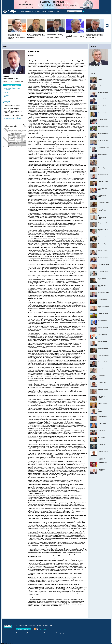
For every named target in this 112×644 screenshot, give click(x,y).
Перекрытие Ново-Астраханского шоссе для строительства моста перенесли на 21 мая (94, 36)
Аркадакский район (103, 258)
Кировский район (103, 113)
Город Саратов (102, 85)
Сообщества (51, 11)
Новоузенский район (104, 202)
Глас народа (29, 11)
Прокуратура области (101, 411)
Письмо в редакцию (24, 629)
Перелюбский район (103, 369)
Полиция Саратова (103, 451)
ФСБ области (102, 438)
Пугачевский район (103, 362)
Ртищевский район (103, 182)
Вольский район (102, 154)
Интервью (6, 94)
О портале (47, 633)
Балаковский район (103, 140)
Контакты (53, 633)
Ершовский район (103, 168)
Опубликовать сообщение (12, 85)
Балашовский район (103, 147)
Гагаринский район (103, 223)
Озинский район (102, 300)
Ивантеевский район (104, 293)
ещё (58, 11)
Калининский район (103, 175)
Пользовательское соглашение (35, 633)
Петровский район (103, 161)
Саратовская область (101, 79)
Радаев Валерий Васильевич (12, 88)
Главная (21, 11)
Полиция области (103, 416)
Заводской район (103, 106)
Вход (107, 11)
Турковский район (103, 341)
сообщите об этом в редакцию (12, 118)
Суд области (101, 444)
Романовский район (103, 355)
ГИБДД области (102, 423)
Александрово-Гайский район (102, 210)
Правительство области (102, 383)
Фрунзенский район (103, 127)
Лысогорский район (103, 314)
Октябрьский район (103, 92)
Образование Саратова (102, 470)
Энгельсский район (103, 134)
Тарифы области (103, 403)
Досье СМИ (7, 103)
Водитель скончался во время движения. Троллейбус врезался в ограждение (36, 36)
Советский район (103, 334)
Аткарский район (103, 251)
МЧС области (102, 431)
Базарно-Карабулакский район (102, 217)
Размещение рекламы (62, 633)
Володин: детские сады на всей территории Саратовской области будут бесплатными (75, 36)
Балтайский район (103, 272)
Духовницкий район (103, 244)
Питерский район (103, 376)
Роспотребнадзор (103, 463)
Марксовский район (103, 348)
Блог (5, 97)
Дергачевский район (103, 264)
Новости (44, 11)
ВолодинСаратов (94, 66)
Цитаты (5, 91)
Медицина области (103, 389)
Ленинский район (103, 99)
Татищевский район (103, 321)
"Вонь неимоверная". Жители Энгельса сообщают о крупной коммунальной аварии (55, 36)
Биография (6, 101)
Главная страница (21, 633)
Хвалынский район (103, 327)
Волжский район (102, 120)
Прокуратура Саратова (101, 459)
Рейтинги (37, 11)
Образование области (102, 397)
